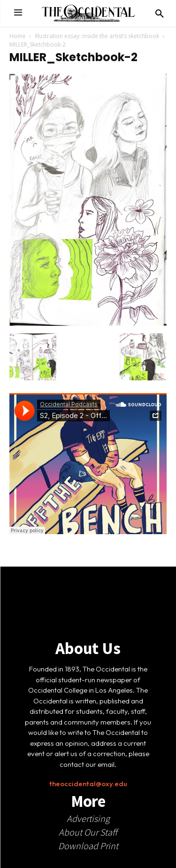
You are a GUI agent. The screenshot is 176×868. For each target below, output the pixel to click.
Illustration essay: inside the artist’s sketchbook (97, 36)
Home (18, 36)
